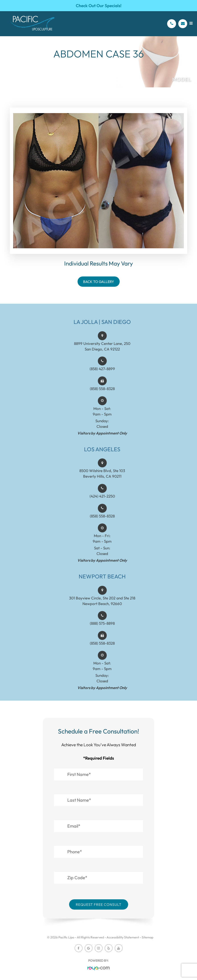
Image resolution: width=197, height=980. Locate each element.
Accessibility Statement (123, 937)
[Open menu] (191, 23)
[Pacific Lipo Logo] (32, 24)
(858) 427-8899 (102, 374)
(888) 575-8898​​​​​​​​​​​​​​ (102, 629)
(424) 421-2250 (102, 501)
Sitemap (148, 937)
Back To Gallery (99, 282)
